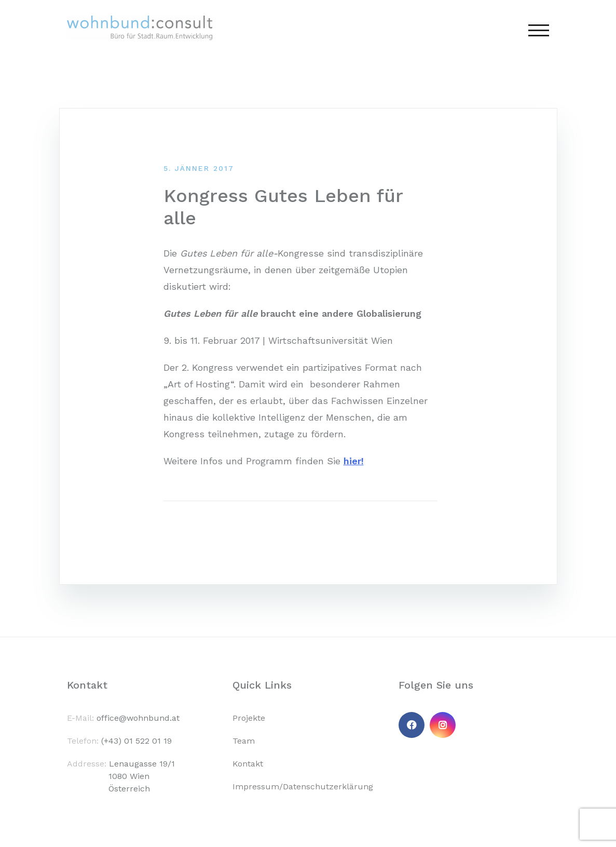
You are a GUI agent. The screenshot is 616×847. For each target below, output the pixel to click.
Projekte (249, 718)
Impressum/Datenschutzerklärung (303, 786)
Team (244, 741)
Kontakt (248, 764)
